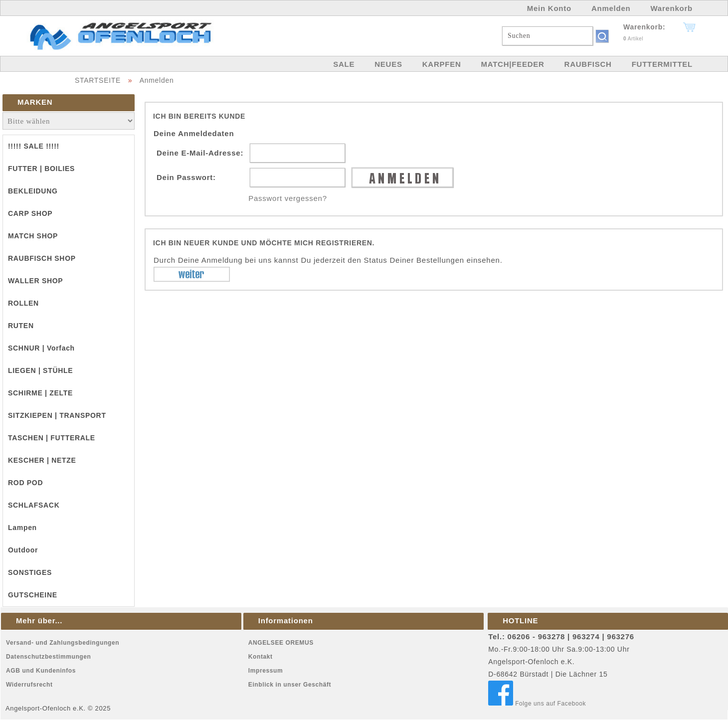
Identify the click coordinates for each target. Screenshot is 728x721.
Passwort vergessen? (288, 198)
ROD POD (25, 483)
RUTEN (21, 326)
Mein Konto (549, 8)
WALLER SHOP (35, 281)
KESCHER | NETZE (42, 460)
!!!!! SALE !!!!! (34, 146)
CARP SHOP (30, 213)
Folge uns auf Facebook (537, 704)
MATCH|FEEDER (512, 64)
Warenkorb (671, 8)
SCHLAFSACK (34, 505)
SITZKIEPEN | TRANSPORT (57, 415)
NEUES (388, 64)
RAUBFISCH (588, 64)
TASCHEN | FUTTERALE (52, 438)
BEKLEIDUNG (33, 191)
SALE (344, 64)
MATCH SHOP (33, 236)
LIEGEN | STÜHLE (40, 370)
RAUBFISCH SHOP (42, 258)
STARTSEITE (98, 80)
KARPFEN (442, 64)
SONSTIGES (30, 572)
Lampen (22, 528)
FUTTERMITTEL (662, 64)
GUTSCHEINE (33, 595)
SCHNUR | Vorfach (41, 348)
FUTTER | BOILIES (41, 169)
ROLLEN (23, 303)
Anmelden (611, 8)
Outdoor (23, 550)
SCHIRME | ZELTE (40, 393)
